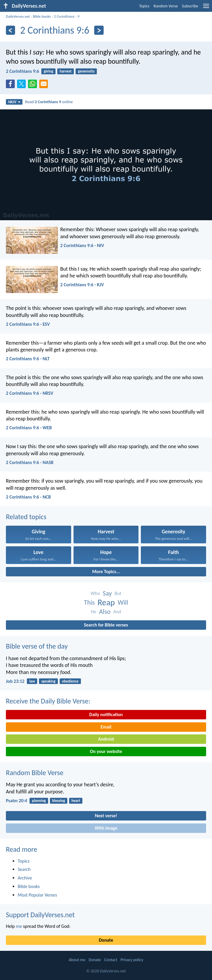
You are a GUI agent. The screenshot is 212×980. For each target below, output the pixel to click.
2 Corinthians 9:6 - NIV (82, 245)
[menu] (206, 8)
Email (106, 727)
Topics (144, 6)
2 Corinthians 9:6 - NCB (28, 497)
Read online (49, 102)
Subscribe (190, 6)
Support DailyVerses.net (40, 915)
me (19, 926)
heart (76, 801)
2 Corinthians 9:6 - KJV (82, 285)
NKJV (14, 102)
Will (123, 602)
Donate (106, 940)
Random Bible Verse (35, 773)
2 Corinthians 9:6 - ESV (28, 324)
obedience (70, 681)
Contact (111, 960)
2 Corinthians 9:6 (22, 71)
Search (24, 869)
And (117, 612)
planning (39, 801)
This (89, 602)
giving (48, 71)
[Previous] (10, 30)
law (32, 681)
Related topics (26, 517)
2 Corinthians (64, 16)
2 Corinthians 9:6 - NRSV (30, 393)
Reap (106, 602)
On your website (106, 751)
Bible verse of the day (37, 646)
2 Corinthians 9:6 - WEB (29, 428)
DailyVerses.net (18, 16)
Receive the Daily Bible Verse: (48, 701)
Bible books (42, 16)
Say (107, 593)
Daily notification (106, 715)
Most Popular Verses (37, 895)
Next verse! (106, 816)
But (118, 593)
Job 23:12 (15, 681)
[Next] (99, 30)
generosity (86, 71)
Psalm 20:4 (17, 801)
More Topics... (106, 572)
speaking (48, 681)
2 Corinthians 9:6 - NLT (28, 359)
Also (105, 612)
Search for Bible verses (106, 625)
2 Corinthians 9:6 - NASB (30, 462)
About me (77, 960)
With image (106, 828)
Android (106, 739)
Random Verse (166, 6)
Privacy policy (132, 960)
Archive (25, 878)
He (94, 612)
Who (95, 593)
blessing (59, 801)
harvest (66, 71)
